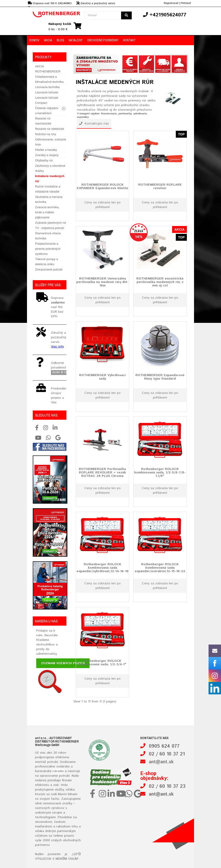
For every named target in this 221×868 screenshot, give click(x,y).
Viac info (57, 347)
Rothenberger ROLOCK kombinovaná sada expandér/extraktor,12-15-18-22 (160, 568)
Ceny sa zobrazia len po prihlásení (103, 205)
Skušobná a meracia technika (49, 199)
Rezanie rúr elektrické (50, 129)
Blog (60, 40)
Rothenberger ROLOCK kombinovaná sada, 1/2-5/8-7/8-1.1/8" (160, 472)
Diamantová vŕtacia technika (48, 236)
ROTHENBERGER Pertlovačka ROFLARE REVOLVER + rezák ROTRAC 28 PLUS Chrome (102, 472)
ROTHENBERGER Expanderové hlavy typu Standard (160, 377)
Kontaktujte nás (94, 124)
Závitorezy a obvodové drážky (50, 168)
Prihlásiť (186, 3)
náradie (58, 771)
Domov (34, 40)
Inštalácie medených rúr (50, 179)
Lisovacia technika (47, 87)
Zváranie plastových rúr (51, 223)
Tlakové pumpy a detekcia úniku (46, 262)
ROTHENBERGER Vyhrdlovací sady (102, 377)
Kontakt (129, 40)
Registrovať (171, 3)
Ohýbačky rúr (44, 160)
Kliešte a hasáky (46, 150)
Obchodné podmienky (103, 40)
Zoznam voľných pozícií (63, 663)
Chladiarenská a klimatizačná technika (49, 79)
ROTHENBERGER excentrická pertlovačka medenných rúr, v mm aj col (160, 282)
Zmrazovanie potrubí (49, 269)
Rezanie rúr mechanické (43, 121)
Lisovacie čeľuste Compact (47, 100)
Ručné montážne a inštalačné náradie (48, 189)
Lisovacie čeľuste (47, 92)
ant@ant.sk (161, 762)
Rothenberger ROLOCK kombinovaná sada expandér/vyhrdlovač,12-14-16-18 (103, 568)
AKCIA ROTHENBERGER (48, 69)
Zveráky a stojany (47, 155)
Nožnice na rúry (46, 134)
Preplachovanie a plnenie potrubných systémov (48, 249)
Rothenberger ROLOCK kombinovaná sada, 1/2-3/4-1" (102, 662)
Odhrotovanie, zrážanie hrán (51, 142)
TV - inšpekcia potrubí (50, 228)
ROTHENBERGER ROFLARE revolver (160, 186)
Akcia (48, 40)
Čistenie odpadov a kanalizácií (47, 111)
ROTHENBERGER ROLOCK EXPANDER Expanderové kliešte (103, 186)
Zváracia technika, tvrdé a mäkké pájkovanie (47, 212)
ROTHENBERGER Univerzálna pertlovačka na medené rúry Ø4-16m (102, 282)
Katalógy (76, 40)
